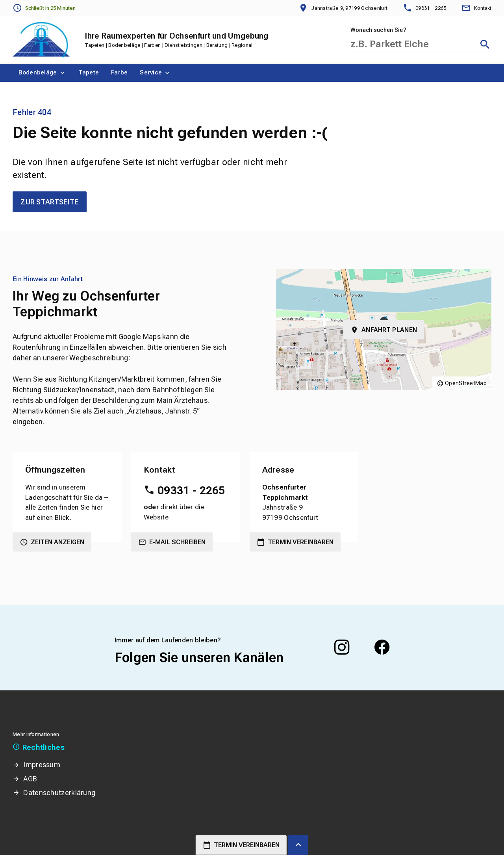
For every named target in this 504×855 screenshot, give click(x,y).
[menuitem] (42, 73)
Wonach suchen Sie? (378, 30)
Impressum (42, 765)
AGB (30, 779)
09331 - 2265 (191, 491)
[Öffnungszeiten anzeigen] (44, 8)
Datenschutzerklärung (59, 793)
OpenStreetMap (466, 383)
